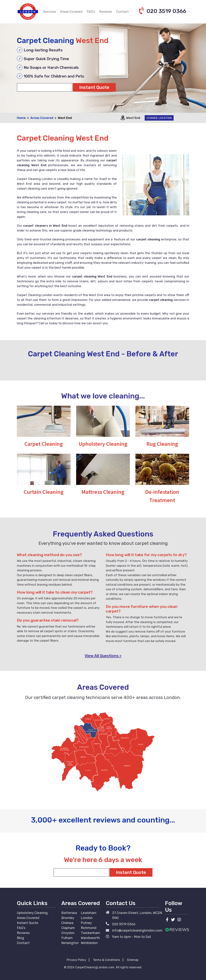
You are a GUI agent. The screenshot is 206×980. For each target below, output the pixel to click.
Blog (20, 938)
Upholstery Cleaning (103, 444)
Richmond (89, 928)
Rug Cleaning (162, 444)
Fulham (67, 938)
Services (49, 12)
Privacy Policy (76, 960)
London (87, 918)
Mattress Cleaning (103, 492)
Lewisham (89, 913)
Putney (86, 923)
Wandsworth (90, 938)
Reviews (106, 12)
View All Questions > (103, 656)
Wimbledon (89, 943)
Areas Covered (71, 12)
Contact (122, 12)
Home (21, 118)
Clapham (68, 928)
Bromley (68, 918)
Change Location (159, 118)
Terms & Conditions (107, 960)
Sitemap (133, 960)
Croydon (68, 933)
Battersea (69, 913)
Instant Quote (28, 923)
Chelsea (67, 923)
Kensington (70, 943)
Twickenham (90, 933)
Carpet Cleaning (44, 444)
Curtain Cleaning (44, 492)
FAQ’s (91, 12)
